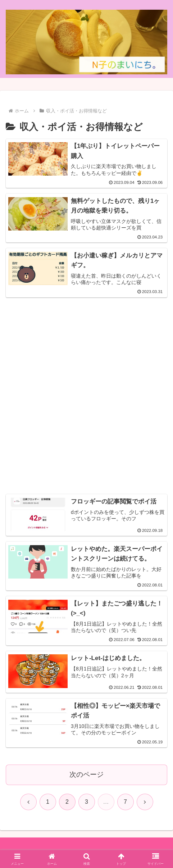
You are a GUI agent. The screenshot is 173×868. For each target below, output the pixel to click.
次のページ (86, 773)
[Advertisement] (86, 389)
